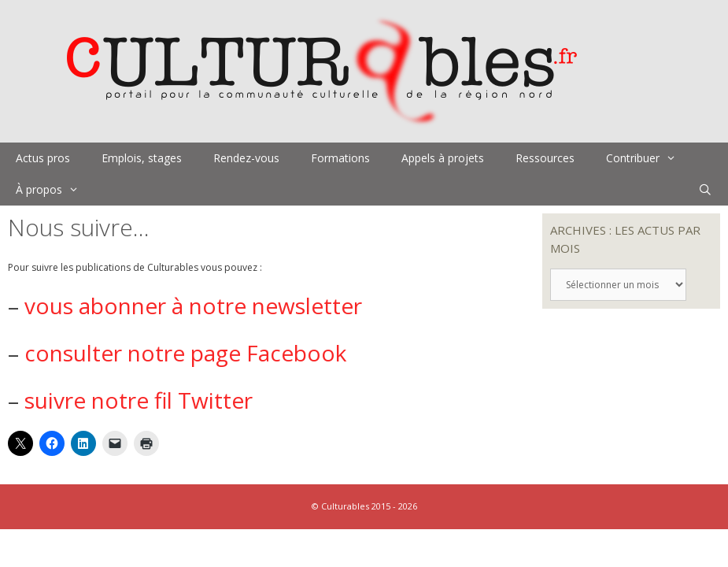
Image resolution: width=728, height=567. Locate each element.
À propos (55, 190)
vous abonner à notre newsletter (193, 306)
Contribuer (649, 158)
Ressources (545, 158)
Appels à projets (443, 158)
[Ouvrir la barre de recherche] (705, 190)
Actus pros (43, 158)
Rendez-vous (246, 158)
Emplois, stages (142, 158)
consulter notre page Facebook (185, 353)
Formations (340, 158)
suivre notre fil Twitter (139, 400)
